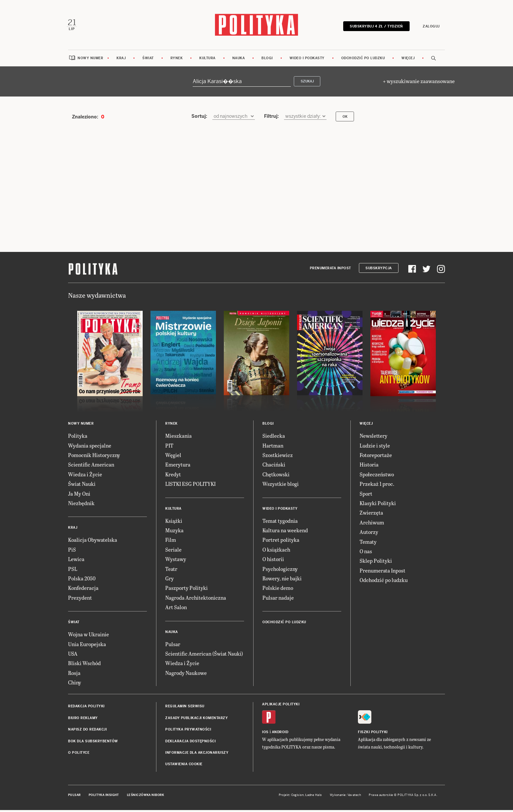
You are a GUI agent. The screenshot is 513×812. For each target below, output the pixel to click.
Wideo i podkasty (307, 60)
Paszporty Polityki (186, 590)
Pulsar (173, 646)
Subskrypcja (379, 270)
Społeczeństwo (377, 476)
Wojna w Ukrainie (88, 636)
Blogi (267, 60)
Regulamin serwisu (185, 708)
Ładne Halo (314, 797)
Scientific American (91, 466)
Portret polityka (281, 542)
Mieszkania (178, 438)
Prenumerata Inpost (330, 270)
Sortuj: (199, 118)
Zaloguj (430, 27)
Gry (169, 580)
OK (345, 118)
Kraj (121, 60)
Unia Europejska (87, 646)
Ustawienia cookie (184, 766)
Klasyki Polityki (378, 505)
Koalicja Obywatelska (93, 542)
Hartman (273, 447)
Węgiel (173, 457)
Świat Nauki (82, 486)
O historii (273, 561)
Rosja (74, 674)
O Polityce (79, 755)
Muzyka (174, 532)
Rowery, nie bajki (282, 580)
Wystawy (176, 561)
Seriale (173, 551)
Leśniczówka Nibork (145, 797)
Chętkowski (276, 476)
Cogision (298, 797)
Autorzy (369, 534)
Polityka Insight (104, 797)
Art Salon (176, 609)
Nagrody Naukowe (186, 674)
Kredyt (173, 476)
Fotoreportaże (376, 457)
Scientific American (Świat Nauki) (204, 655)
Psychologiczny (280, 570)
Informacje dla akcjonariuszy (197, 755)
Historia (369, 466)
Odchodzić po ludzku (363, 60)
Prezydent (80, 599)
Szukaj (307, 83)
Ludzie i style (375, 447)
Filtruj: (271, 118)
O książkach (276, 551)
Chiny (75, 684)
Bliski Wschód (84, 665)
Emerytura (178, 466)
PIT (169, 447)
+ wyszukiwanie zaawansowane (419, 83)
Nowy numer (90, 60)
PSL (73, 570)
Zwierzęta (371, 514)
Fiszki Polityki (373, 734)
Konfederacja (83, 590)
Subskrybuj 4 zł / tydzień (375, 27)
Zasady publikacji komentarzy (196, 720)
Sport (366, 495)
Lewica (76, 561)
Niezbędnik (81, 505)
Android (280, 734)
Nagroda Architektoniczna (196, 599)
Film (171, 542)
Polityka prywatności (188, 731)
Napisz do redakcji (87, 731)
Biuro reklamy (83, 720)
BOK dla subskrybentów (93, 743)
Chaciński (274, 466)
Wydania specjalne (90, 447)
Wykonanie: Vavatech (345, 797)
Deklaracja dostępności (190, 743)
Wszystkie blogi (281, 486)
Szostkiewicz (278, 457)
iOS (265, 734)
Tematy (368, 543)
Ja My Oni (79, 495)
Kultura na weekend (285, 532)
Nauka (239, 60)
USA (73, 655)
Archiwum (372, 524)
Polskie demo (278, 590)
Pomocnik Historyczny (94, 457)
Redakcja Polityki (86, 708)
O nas (366, 553)
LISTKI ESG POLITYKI (190, 486)
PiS (72, 551)
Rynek (177, 60)
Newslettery (373, 438)
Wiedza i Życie (85, 476)
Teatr (171, 570)
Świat (148, 60)
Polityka (78, 438)
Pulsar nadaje (278, 599)
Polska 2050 (82, 580)
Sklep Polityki (376, 563)
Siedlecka (274, 438)
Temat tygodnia (280, 522)
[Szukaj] (242, 83)
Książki (174, 522)
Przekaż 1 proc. (377, 486)
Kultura (207, 60)
